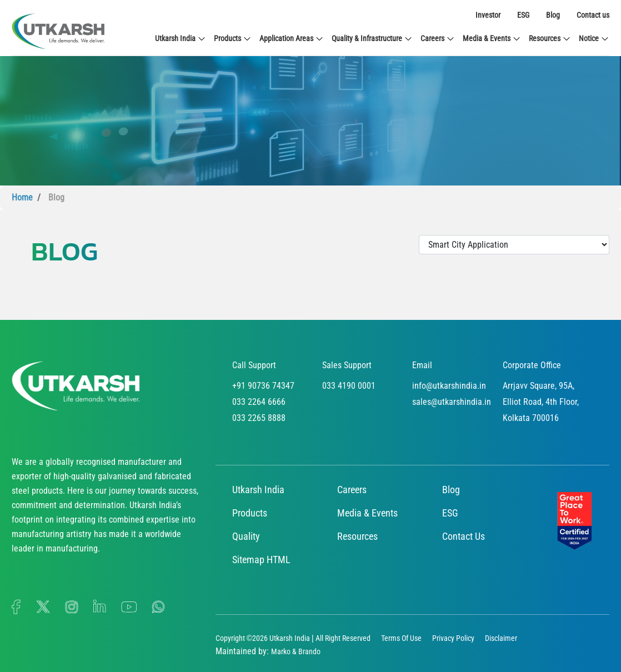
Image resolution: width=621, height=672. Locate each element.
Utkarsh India (181, 39)
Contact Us (464, 536)
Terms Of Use (401, 638)
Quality (246, 536)
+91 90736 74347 (263, 386)
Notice (594, 39)
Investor (488, 15)
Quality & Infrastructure (372, 39)
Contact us (593, 15)
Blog (553, 15)
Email (422, 365)
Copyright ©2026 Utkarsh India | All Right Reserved (293, 638)
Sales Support (347, 365)
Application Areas (292, 39)
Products (233, 39)
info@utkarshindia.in (449, 386)
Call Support (254, 365)
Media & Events (492, 39)
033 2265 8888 (259, 418)
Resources (550, 39)
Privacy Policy (453, 638)
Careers (438, 39)
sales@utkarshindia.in (452, 402)
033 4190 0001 (349, 386)
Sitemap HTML (261, 560)
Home (22, 197)
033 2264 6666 (259, 402)
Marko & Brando (296, 651)
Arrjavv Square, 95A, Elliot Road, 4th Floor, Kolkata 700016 (541, 402)
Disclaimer (501, 638)
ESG (523, 15)
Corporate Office (532, 365)
